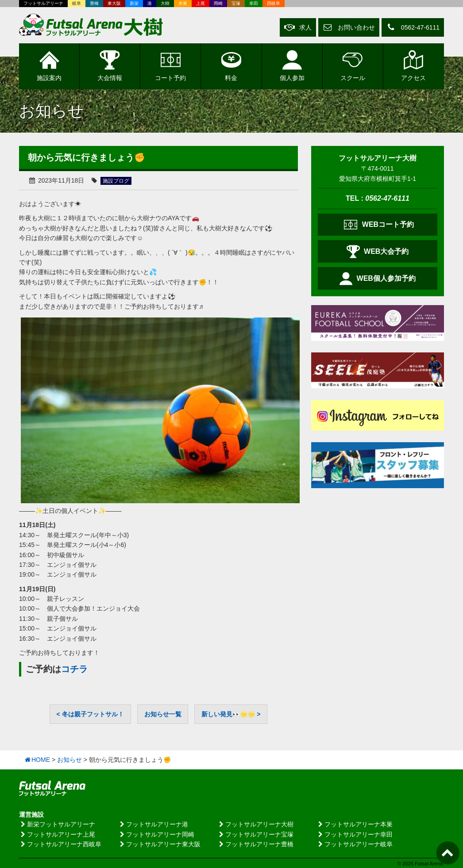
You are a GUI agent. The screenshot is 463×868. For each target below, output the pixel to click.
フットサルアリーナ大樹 (255, 824)
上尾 (201, 3)
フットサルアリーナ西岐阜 (60, 844)
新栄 (134, 3)
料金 (231, 65)
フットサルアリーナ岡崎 (156, 834)
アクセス (413, 65)
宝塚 (236, 3)
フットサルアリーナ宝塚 (255, 834)
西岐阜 (274, 3)
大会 (110, 65)
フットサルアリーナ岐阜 (355, 844)
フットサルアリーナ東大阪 (159, 844)
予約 (170, 65)
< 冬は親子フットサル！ (90, 714)
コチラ (74, 669)
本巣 (183, 3)
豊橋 (94, 3)
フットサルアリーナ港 (153, 824)
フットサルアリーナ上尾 (57, 834)
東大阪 (114, 3)
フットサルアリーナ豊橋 (255, 844)
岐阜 (77, 3)
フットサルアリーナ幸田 (355, 834)
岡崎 (218, 3)
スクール (353, 65)
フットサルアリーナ (43, 3)
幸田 (254, 3)
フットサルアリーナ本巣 (355, 824)
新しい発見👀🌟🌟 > (231, 714)
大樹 (165, 3)
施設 (49, 65)
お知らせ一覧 (163, 714)
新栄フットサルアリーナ (57, 824)
